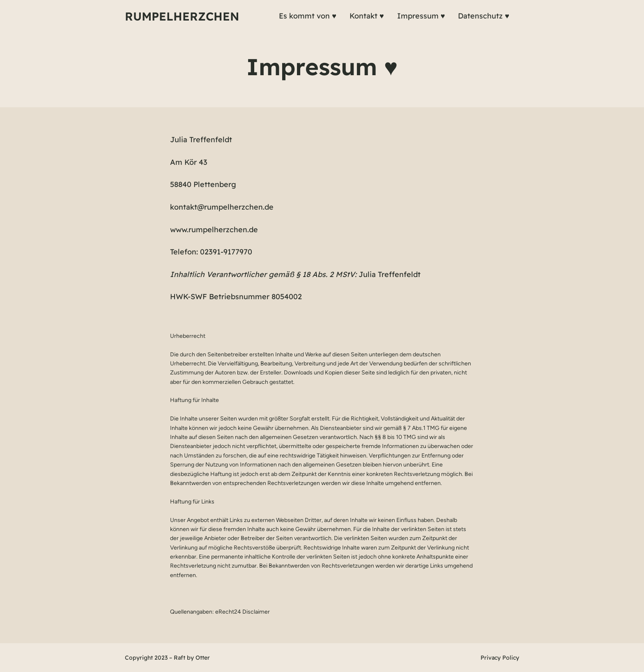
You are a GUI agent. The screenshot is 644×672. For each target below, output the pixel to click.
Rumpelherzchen (182, 16)
